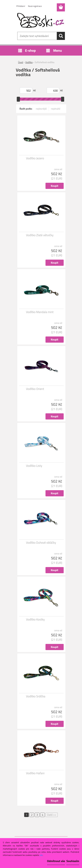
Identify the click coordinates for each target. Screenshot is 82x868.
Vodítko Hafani (35, 773)
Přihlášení (21, 6)
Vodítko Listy (34, 466)
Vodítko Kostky (35, 619)
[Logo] (41, 21)
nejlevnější (41, 109)
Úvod (21, 62)
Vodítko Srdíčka (36, 696)
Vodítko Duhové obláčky (41, 543)
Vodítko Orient (35, 389)
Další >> (52, 815)
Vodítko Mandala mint (40, 312)
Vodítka (29, 62)
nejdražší (56, 109)
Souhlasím (73, 861)
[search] (61, 36)
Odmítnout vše (56, 861)
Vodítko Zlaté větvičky (40, 235)
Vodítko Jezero (35, 158)
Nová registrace (35, 6)
